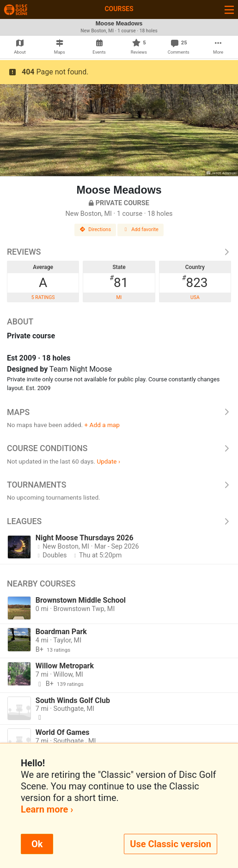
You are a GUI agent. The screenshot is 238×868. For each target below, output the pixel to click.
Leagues (119, 521)
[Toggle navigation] (229, 9)
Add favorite (140, 229)
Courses (119, 9)
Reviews (119, 252)
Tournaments (119, 485)
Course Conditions (119, 448)
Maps (119, 412)
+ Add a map (102, 425)
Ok (37, 844)
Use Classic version (171, 844)
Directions (95, 229)
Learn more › (47, 809)
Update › (108, 461)
